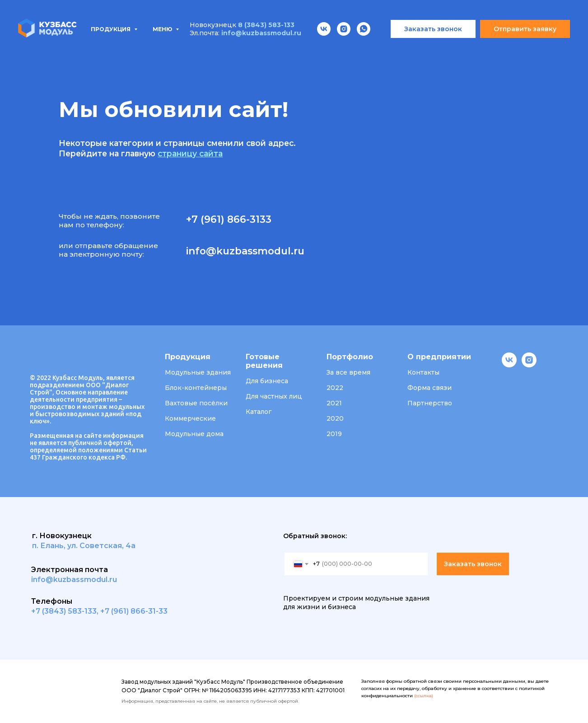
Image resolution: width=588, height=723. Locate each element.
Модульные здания (198, 372)
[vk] (509, 365)
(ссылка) (424, 696)
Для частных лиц (274, 396)
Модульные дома (194, 434)
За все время (348, 372)
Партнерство (430, 403)
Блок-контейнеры (196, 388)
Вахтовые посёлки (196, 403)
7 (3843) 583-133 (66, 611)
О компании (363, 50)
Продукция (55, 50)
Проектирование (223, 50)
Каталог (259, 412)
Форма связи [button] (429, 388)
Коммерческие (190, 418)
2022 (335, 388)
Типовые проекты (135, 50)
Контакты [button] (423, 372)
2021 (334, 403)
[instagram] (529, 365)
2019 (334, 434)
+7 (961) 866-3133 (229, 219)
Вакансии (424, 50)
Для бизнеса (267, 381)
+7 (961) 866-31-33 (134, 611)
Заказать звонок (473, 564)
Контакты (481, 50)
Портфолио (299, 50)
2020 (335, 418)
